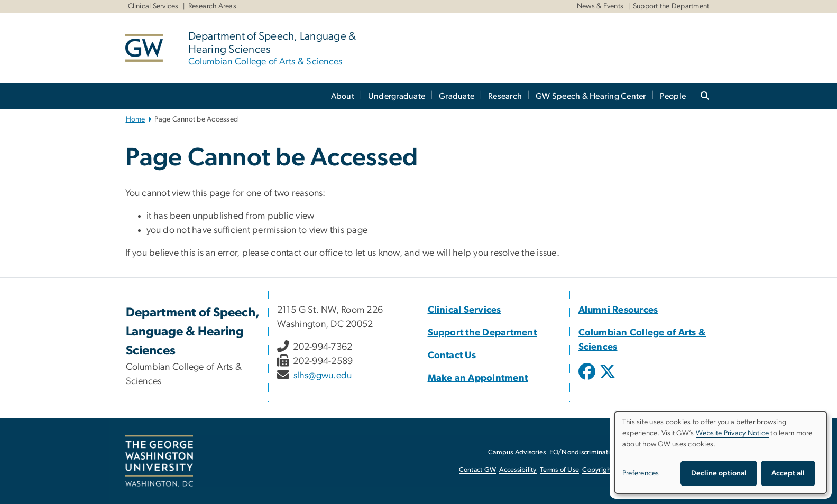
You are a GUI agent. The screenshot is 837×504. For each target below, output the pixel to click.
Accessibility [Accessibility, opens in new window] (518, 470)
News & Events (600, 6)
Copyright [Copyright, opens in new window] (597, 470)
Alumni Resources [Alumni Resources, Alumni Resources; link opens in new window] (618, 310)
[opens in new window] (588, 379)
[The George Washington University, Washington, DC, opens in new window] (159, 461)
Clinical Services (153, 6)
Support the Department (671, 6)
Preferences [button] (641, 473)
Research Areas (213, 6)
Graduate (457, 96)
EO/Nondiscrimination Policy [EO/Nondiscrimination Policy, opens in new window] (593, 452)
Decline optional (719, 473)
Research (505, 96)
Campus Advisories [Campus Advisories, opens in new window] (517, 452)
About (343, 96)
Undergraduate (397, 96)
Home (136, 119)
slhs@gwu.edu (323, 376)
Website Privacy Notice (733, 433)
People (673, 96)
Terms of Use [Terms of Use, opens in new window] (559, 470)
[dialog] (721, 452)
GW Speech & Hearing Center (591, 96)
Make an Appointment (478, 378)
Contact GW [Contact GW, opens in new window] (478, 470)
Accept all (788, 473)
